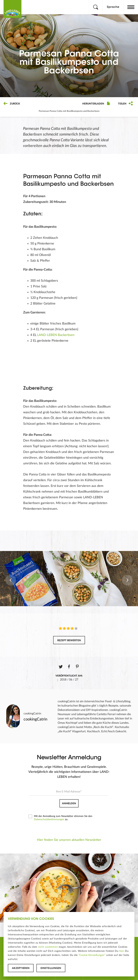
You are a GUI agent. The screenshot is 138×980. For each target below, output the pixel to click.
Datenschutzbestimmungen (49, 819)
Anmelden (69, 804)
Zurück (12, 104)
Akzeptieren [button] (21, 968)
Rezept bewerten (69, 640)
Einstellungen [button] (51, 968)
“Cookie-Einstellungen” (92, 955)
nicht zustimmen (48, 947)
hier (121, 951)
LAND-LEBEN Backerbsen (56, 335)
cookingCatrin (32, 714)
